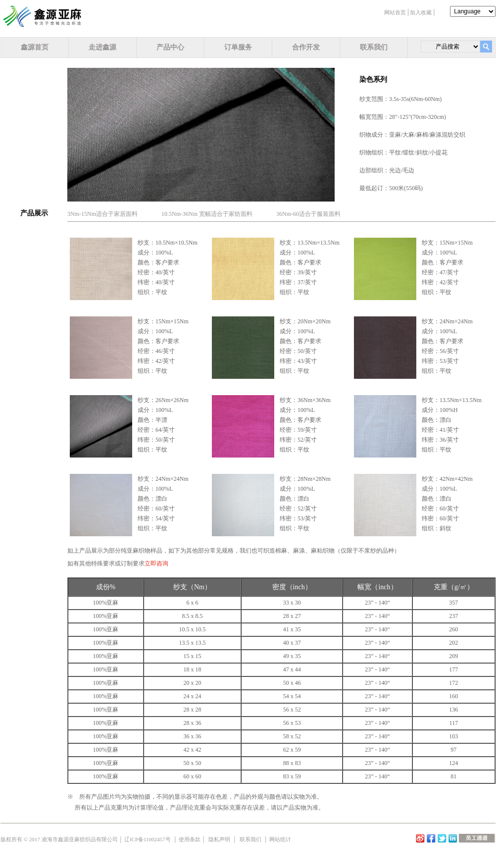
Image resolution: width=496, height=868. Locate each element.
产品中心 (170, 47)
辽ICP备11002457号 (148, 839)
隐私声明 (219, 839)
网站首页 (395, 12)
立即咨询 (156, 563)
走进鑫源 (102, 47)
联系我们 (374, 47)
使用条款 (190, 839)
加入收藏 (421, 12)
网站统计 (280, 839)
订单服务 (238, 47)
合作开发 (306, 47)
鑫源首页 (35, 47)
